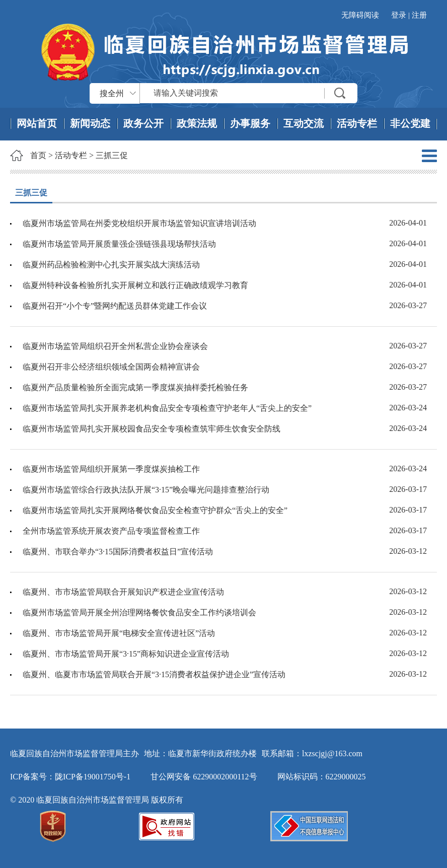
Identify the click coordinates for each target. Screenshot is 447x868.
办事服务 (250, 123)
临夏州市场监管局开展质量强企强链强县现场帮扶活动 (119, 244)
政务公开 (143, 123)
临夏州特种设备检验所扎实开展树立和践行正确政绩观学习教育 (135, 285)
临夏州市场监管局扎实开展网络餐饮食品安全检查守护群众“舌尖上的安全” (155, 510)
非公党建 (410, 123)
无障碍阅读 (360, 15)
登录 (399, 15)
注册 (419, 15)
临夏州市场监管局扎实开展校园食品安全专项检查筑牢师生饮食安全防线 (152, 429)
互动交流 (304, 123)
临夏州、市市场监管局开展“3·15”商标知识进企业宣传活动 (126, 654)
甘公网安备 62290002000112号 (204, 777)
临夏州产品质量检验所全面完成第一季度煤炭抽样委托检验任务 (135, 387)
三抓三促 (112, 155)
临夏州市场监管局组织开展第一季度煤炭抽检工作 (111, 469)
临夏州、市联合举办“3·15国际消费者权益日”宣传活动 (118, 552)
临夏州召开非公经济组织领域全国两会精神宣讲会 (111, 367)
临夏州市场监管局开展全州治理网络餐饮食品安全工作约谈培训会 (139, 612)
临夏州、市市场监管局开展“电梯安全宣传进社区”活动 (119, 633)
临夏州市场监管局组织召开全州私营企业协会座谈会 (115, 346)
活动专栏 (357, 123)
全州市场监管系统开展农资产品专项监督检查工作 (111, 531)
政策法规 (197, 123)
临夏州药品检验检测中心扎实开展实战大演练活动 (111, 265)
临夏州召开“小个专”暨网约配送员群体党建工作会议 (115, 306)
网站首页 (37, 123)
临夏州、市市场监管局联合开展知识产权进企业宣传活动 (123, 592)
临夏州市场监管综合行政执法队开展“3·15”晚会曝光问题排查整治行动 (146, 490)
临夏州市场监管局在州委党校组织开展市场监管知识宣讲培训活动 (139, 223)
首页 (38, 155)
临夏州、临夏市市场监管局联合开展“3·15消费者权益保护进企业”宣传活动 (154, 674)
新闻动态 (90, 123)
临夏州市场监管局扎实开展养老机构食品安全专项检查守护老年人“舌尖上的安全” (167, 408)
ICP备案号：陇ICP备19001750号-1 (70, 777)
